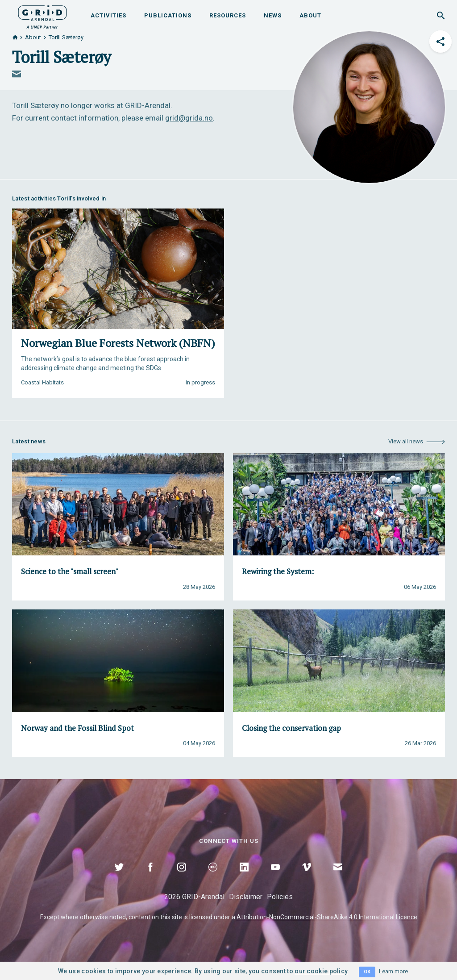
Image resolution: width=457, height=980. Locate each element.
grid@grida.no (189, 118)
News (273, 15)
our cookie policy (321, 971)
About (310, 15)
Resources (228, 15)
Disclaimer (246, 897)
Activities (108, 15)
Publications (168, 15)
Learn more (393, 971)
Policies (280, 897)
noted (118, 917)
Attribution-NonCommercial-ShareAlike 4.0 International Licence (327, 917)
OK (367, 972)
